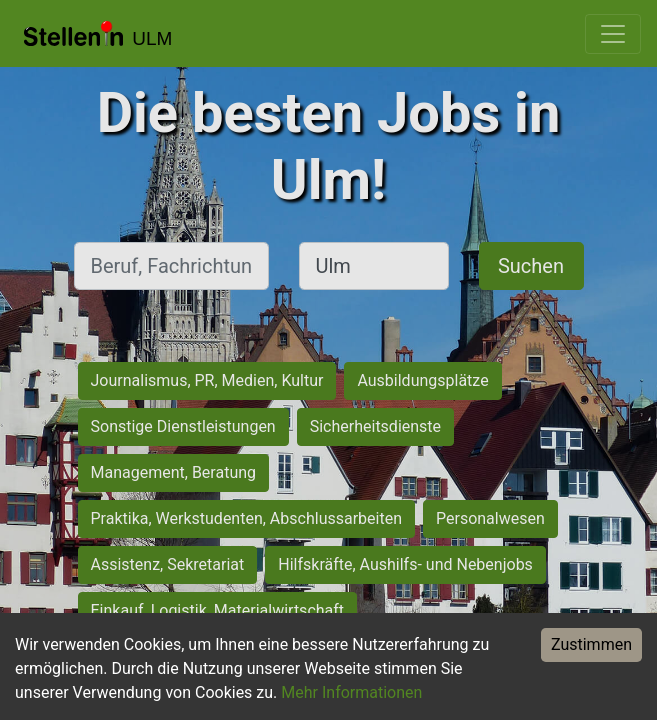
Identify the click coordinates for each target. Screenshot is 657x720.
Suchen (531, 266)
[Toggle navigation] (613, 34)
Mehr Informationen (351, 692)
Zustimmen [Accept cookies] (591, 644)
